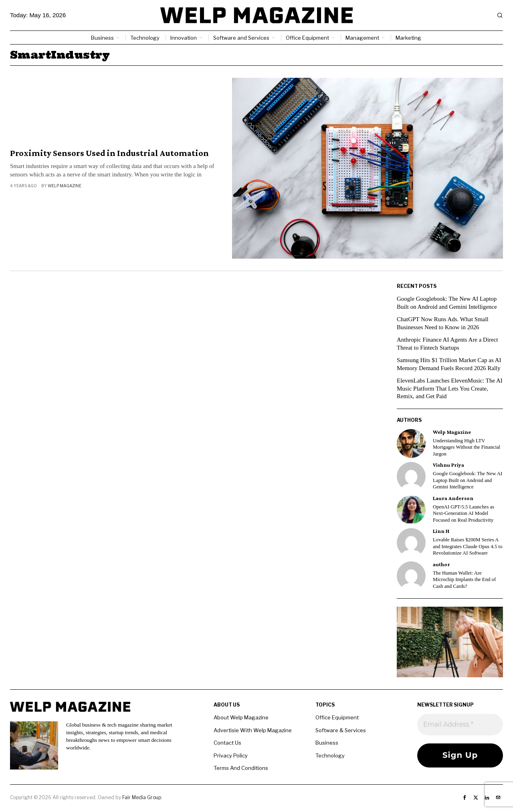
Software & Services (341, 730)
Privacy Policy (231, 755)
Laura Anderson (453, 498)
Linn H (441, 531)
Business (327, 743)
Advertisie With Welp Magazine (253, 730)
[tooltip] (411, 443)
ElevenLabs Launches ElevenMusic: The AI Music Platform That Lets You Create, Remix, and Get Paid (450, 388)
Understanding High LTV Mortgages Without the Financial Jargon (467, 447)
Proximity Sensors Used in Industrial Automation (109, 153)
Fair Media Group (142, 797)
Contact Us (227, 743)
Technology (330, 755)
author (441, 564)
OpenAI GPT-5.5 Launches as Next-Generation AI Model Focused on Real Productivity (464, 513)
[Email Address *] (460, 725)
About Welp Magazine (241, 717)
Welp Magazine (65, 186)
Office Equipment (337, 717)
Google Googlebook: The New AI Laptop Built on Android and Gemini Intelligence (468, 480)
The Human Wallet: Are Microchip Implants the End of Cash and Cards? (464, 580)
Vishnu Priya (448, 465)
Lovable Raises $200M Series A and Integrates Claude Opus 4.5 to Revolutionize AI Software (468, 546)
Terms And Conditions (241, 768)
